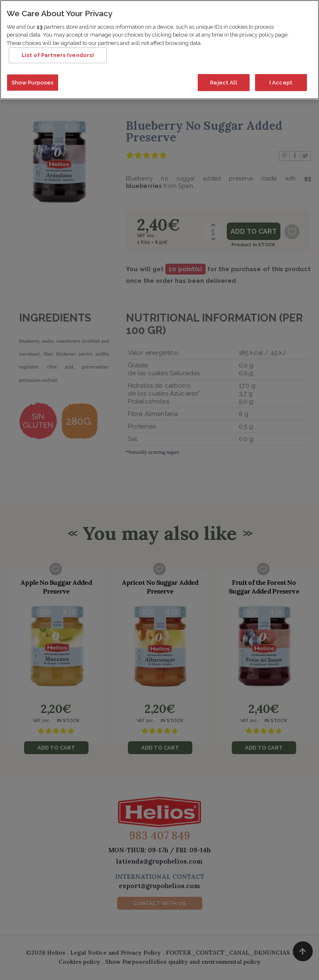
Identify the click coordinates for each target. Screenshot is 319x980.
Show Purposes (33, 80)
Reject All (223, 80)
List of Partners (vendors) (58, 53)
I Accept (281, 80)
